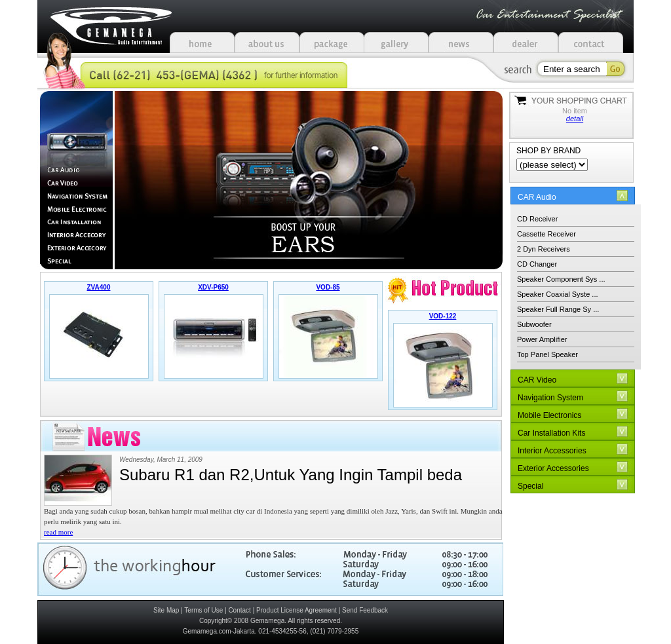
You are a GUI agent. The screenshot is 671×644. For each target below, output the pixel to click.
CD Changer (537, 264)
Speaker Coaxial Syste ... (558, 294)
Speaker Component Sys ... (561, 279)
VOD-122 (443, 316)
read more (58, 532)
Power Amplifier (542, 339)
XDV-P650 (213, 287)
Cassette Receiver (546, 234)
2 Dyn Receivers (544, 249)
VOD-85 (328, 287)
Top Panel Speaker (547, 354)
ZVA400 (99, 287)
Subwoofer (534, 324)
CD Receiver (537, 219)
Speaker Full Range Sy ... (558, 309)
